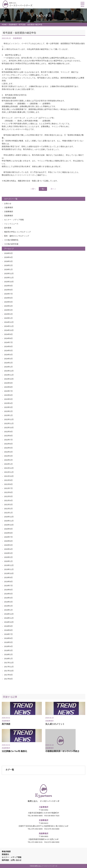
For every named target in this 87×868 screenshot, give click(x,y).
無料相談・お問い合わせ (12, 860)
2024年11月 (9, 326)
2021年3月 (8, 505)
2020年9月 (8, 529)
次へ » (53, 189)
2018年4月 (8, 646)
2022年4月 (8, 452)
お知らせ (8, 203)
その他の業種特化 (11, 240)
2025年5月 (8, 302)
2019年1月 (8, 610)
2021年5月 (8, 496)
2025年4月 (8, 306)
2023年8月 (8, 387)
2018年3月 (8, 650)
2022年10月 (9, 428)
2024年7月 (8, 342)
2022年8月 (8, 436)
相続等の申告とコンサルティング (18, 232)
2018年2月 (8, 654)
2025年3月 (8, 310)
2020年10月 (9, 525)
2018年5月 (8, 642)
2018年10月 (9, 622)
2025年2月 (8, 314)
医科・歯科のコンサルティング (17, 236)
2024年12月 (9, 322)
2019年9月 (8, 577)
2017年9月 (8, 675)
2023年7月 (8, 391)
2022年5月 (8, 448)
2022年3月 (8, 456)
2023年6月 (8, 395)
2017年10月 (9, 671)
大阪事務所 (9, 207)
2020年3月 (8, 553)
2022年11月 (9, 423)
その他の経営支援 (11, 244)
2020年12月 (9, 517)
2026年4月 (8, 257)
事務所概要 (6, 851)
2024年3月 (8, 359)
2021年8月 (8, 484)
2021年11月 (9, 472)
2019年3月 (8, 602)
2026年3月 (8, 261)
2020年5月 (8, 545)
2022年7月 (8, 440)
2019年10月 (9, 573)
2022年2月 (8, 460)
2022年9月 (8, 432)
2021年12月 (9, 468)
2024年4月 (8, 355)
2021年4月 (8, 500)
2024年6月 (8, 346)
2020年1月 (8, 561)
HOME (4, 25)
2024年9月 (8, 334)
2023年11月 (9, 375)
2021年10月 (9, 476)
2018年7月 (8, 634)
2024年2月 (8, 363)
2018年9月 (8, 626)
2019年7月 (8, 586)
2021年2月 (8, 509)
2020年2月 (8, 557)
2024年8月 (8, 338)
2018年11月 (9, 618)
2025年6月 (8, 298)
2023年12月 (9, 371)
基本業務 (8, 228)
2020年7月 (8, 537)
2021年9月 (8, 480)
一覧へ (43, 189)
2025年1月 (8, 318)
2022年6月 (8, 444)
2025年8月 (8, 290)
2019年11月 (9, 569)
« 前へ (33, 189)
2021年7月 (8, 488)
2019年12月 (9, 565)
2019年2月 (8, 606)
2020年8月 (8, 533)
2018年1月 (8, 659)
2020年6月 (8, 541)
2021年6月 (8, 492)
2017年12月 (9, 663)
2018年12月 (9, 614)
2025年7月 (8, 294)
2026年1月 (8, 269)
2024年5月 (8, 351)
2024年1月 (8, 367)
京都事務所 (9, 212)
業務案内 (5, 854)
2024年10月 (9, 330)
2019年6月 (8, 590)
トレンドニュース (11, 224)
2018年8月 (8, 630)
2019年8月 (8, 582)
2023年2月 (8, 411)
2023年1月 (8, 415)
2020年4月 (8, 549)
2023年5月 (8, 399)
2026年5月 (8, 253)
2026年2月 (8, 265)
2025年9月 (8, 286)
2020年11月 (9, 521)
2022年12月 (9, 419)
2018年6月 (8, 638)
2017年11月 (9, 667)
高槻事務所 (13, 25)
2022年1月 (8, 464)
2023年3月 (8, 407)
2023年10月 (9, 379)
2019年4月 (8, 598)
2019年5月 (8, 594)
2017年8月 (8, 679)
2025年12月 (9, 273)
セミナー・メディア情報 (14, 220)
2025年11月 (9, 278)
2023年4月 (8, 403)
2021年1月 (8, 513)
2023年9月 (8, 383)
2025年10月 (9, 282)
